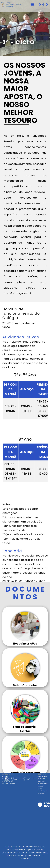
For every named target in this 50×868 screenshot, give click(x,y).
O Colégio (6, 777)
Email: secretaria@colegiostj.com (43, 791)
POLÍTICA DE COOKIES (16, 856)
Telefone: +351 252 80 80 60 (43, 781)
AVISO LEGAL (19, 853)
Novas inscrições (25, 644)
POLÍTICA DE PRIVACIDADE (36, 853)
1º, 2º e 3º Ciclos (8, 781)
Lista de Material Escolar (25, 729)
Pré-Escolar (6, 779)
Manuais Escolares (9, 784)
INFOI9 (10, 853)
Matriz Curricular (25, 685)
